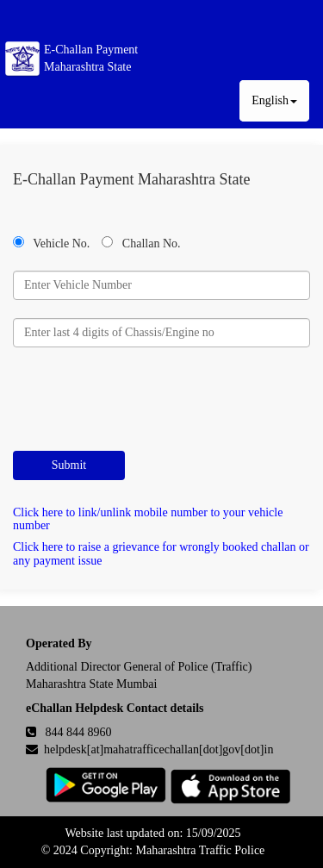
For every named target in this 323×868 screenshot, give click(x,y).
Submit (69, 465)
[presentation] (144, 399)
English (274, 100)
